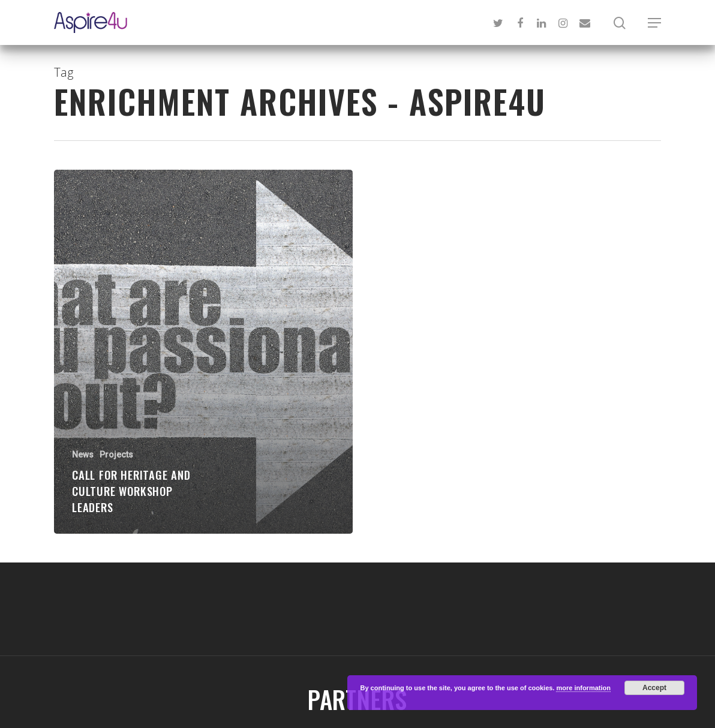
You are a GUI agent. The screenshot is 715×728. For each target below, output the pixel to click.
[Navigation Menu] (654, 23)
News (83, 455)
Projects (116, 455)
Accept (654, 688)
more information (583, 688)
